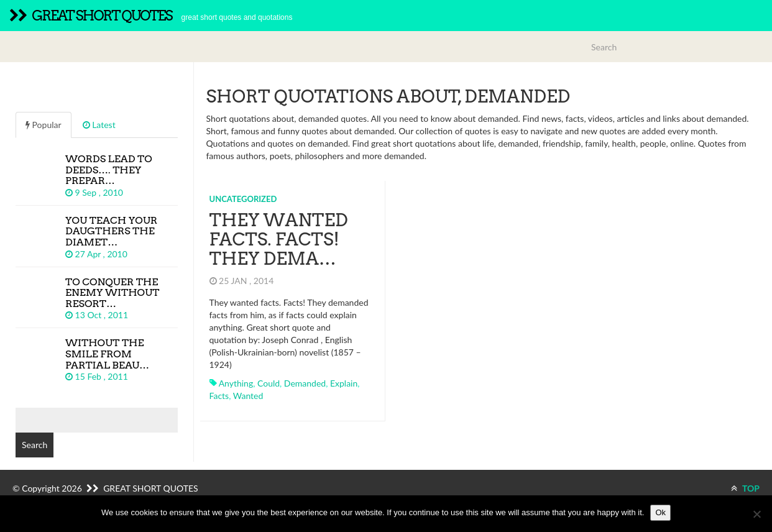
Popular (44, 125)
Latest (99, 125)
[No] (756, 514)
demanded (305, 383)
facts (219, 396)
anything (236, 383)
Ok (660, 512)
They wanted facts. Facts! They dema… (279, 239)
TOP (745, 488)
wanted (248, 396)
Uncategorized (243, 199)
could (269, 383)
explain (344, 383)
